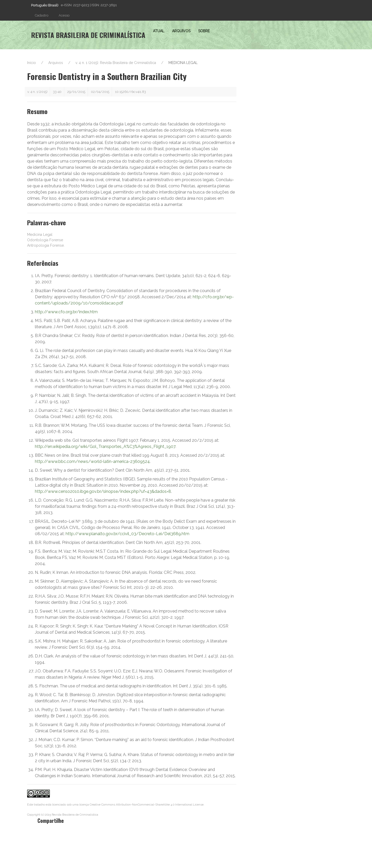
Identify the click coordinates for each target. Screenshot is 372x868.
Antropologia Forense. (46, 245)
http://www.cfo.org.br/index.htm (66, 312)
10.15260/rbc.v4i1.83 (130, 92)
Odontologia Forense (45, 240)
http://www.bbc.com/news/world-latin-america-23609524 (92, 461)
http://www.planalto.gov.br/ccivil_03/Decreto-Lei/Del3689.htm (127, 534)
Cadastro (42, 15)
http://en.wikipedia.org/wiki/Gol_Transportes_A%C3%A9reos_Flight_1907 (105, 447)
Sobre (204, 31)
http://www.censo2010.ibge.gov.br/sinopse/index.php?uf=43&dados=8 (103, 491)
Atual (159, 31)
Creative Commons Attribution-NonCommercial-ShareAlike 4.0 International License (147, 805)
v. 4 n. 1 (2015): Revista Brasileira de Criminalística (116, 63)
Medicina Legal (40, 235)
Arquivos (181, 31)
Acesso (64, 15)
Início (32, 63)
